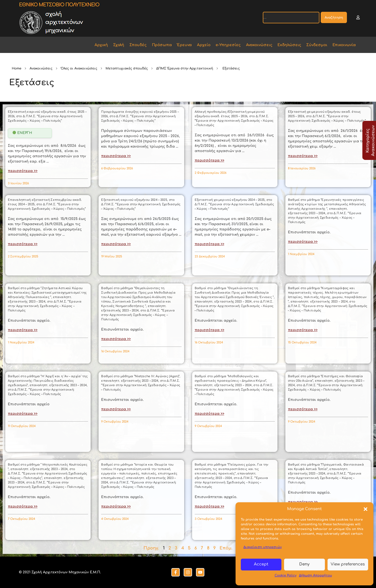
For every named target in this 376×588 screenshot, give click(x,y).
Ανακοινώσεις (41, 68)
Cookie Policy (285, 575)
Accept (261, 564)
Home (17, 68)
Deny (304, 564)
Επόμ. (226, 548)
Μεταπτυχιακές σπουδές (127, 68)
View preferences (348, 564)
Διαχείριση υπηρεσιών (263, 547)
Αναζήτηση (334, 18)
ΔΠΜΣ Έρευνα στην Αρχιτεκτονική (185, 68)
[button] (366, 509)
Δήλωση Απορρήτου (315, 575)
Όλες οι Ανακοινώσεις (79, 68)
